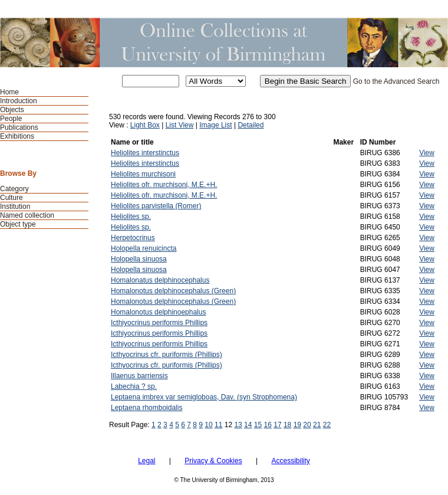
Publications (19, 127)
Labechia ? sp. (134, 386)
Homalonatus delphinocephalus (160, 280)
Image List (215, 125)
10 (208, 425)
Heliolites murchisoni (143, 174)
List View (180, 125)
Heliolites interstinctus (145, 153)
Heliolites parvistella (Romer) (156, 206)
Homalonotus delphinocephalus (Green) (173, 291)
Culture (11, 198)
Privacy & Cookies (213, 461)
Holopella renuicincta (144, 248)
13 (238, 425)
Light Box (145, 125)
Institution (15, 206)
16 (268, 425)
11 (218, 425)
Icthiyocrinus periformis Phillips (159, 323)
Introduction (19, 101)
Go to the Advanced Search (396, 81)
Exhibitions (17, 136)
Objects (12, 110)
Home (9, 92)
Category (14, 189)
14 (248, 425)
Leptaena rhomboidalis (146, 408)
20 (307, 425)
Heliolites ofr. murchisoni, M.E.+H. (164, 185)
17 (277, 425)
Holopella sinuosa (139, 259)
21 (317, 425)
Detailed (251, 125)
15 (258, 425)
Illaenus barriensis (139, 376)
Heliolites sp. (131, 217)
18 (287, 425)
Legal (146, 461)
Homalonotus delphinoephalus (158, 312)
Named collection (27, 215)
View (427, 153)
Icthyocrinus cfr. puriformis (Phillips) (167, 355)
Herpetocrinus (133, 238)
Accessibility (290, 461)
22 (327, 425)
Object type (18, 224)
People (11, 119)
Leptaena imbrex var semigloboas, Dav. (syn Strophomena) (204, 397)
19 (297, 425)
